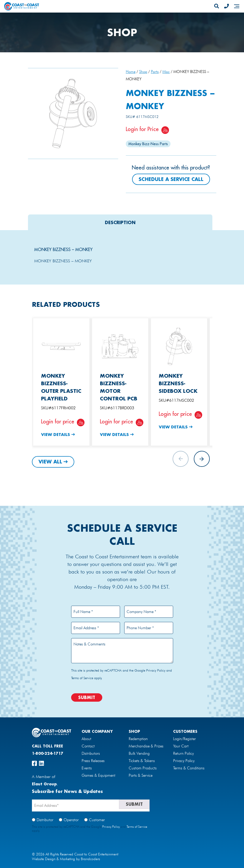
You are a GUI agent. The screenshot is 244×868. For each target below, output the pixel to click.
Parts (155, 72)
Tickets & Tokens (142, 761)
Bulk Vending (139, 753)
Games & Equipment (98, 775)
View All (50, 462)
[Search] (217, 6)
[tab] (120, 222)
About (86, 739)
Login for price (58, 422)
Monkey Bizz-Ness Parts (148, 144)
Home (131, 72)
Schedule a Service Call (171, 179)
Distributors (91, 753)
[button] (202, 459)
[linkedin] (41, 763)
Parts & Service (141, 775)
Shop (143, 72)
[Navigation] (237, 6)
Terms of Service (82, 678)
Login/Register (185, 739)
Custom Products (143, 768)
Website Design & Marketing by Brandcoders (66, 859)
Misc (166, 72)
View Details (56, 434)
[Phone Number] (226, 6)
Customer (97, 820)
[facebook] (34, 763)
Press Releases (93, 761)
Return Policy (183, 753)
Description (120, 222)
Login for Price (142, 129)
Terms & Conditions (189, 768)
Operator (71, 820)
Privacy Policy (156, 670)
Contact (88, 746)
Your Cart (181, 746)
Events (87, 768)
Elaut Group (44, 784)
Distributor (45, 820)
